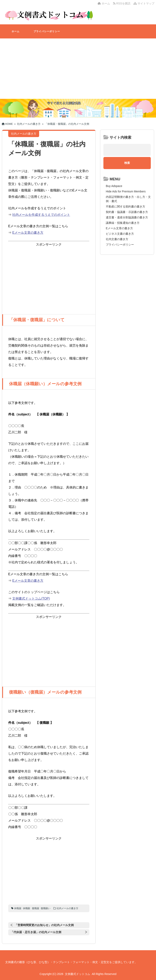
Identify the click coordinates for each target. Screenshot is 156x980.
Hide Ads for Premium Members (126, 191)
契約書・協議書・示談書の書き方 (127, 212)
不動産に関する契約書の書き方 (125, 207)
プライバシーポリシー (47, 31)
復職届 (36, 908)
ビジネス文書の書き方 (120, 234)
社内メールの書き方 (67, 908)
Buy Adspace (114, 186)
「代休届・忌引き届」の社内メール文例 (36, 932)
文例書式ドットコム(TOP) (31, 598)
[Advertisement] (78, 69)
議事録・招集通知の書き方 (123, 223)
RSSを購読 (122, 3)
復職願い (46, 908)
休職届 (18, 908)
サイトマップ (144, 3)
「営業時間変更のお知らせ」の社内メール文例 (44, 925)
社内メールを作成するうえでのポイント (41, 215)
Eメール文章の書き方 (28, 233)
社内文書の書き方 (117, 239)
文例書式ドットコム (77, 974)
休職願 (27, 908)
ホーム (104, 3)
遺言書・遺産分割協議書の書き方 (127, 217)
